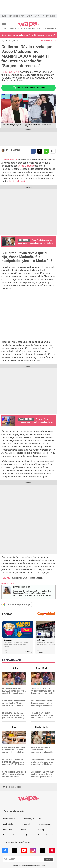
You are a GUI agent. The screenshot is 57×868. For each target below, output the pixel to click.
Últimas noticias (9, 819)
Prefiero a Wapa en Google (19, 604)
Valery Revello (49, 16)
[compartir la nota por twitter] (40, 151)
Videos (23, 830)
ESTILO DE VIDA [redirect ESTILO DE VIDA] (37, 29)
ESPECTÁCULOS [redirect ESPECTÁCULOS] (15, 29)
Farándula (21, 41)
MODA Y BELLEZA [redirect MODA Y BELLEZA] (26, 29)
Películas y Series (45, 824)
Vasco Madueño (26, 166)
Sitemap (41, 830)
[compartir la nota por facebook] (33, 151)
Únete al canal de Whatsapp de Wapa (28, 88)
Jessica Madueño (17, 181)
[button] (54, 35)
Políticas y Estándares (46, 835)
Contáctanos (7, 835)
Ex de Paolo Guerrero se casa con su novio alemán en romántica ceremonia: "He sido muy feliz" (35, 243)
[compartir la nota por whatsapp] (46, 151)
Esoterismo (8, 830)
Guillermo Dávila (10, 72)
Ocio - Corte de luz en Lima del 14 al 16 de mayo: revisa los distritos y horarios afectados (27, 35)
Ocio (40, 819)
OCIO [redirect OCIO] (44, 29)
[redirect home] (29, 27)
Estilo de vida (26, 824)
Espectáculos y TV (9, 41)
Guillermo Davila (20, 578)
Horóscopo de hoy (16, 16)
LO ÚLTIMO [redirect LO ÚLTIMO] (5, 29)
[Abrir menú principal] (4, 24)
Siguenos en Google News (53, 151)
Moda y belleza (9, 824)
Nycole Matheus (13, 150)
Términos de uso (19, 835)
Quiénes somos (31, 835)
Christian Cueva (34, 16)
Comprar (28, 651)
